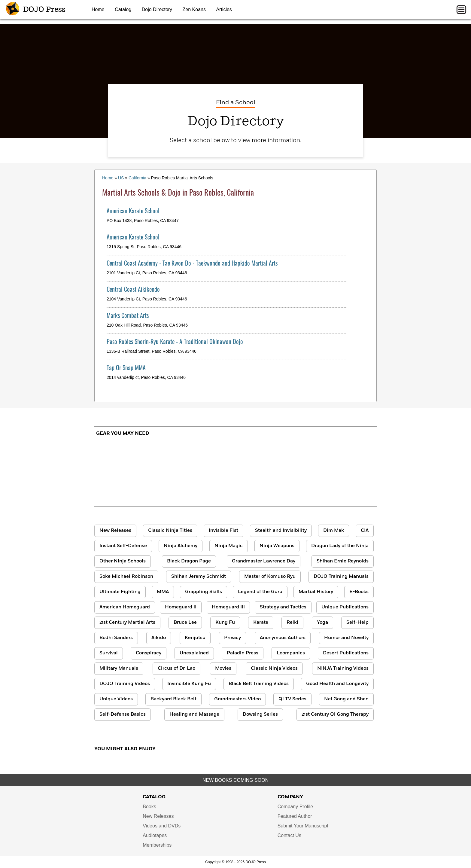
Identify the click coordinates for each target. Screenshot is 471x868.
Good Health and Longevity (337, 684)
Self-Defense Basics (123, 714)
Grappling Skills (204, 592)
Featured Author (295, 816)
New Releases (115, 531)
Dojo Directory (157, 9)
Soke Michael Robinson (126, 577)
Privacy (232, 638)
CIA (365, 531)
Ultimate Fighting (120, 592)
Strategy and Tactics (283, 607)
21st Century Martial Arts (127, 623)
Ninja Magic (229, 546)
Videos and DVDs (162, 826)
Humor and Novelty (346, 638)
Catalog (123, 9)
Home (98, 9)
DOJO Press (36, 10)
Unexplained (194, 653)
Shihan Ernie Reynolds (343, 561)
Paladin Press (243, 653)
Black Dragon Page (189, 561)
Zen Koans (194, 9)
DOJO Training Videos (125, 684)
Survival (109, 653)
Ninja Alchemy (181, 546)
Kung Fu (225, 623)
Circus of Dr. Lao (176, 669)
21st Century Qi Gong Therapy (335, 714)
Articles (224, 9)
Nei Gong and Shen (346, 699)
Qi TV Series (292, 699)
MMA (163, 592)
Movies (223, 669)
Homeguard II (181, 607)
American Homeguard (125, 607)
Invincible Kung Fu (189, 684)
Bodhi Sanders (116, 638)
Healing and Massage (194, 714)
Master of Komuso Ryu (270, 577)
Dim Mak (334, 531)
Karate (261, 623)
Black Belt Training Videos (259, 684)
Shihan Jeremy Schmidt (199, 577)
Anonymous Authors (283, 638)
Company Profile (295, 807)
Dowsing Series (260, 714)
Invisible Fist (223, 531)
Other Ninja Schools (123, 561)
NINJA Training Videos (343, 669)
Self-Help (357, 623)
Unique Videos (116, 699)
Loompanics (291, 653)
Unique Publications (345, 607)
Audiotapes (155, 835)
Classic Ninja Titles (170, 531)
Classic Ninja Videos (274, 669)
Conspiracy (149, 653)
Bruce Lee (185, 623)
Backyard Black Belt (173, 699)
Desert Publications (346, 653)
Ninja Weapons (277, 546)
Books (149, 807)
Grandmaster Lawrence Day (264, 561)
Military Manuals (119, 669)
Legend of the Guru (260, 592)
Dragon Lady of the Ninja (340, 546)
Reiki (292, 623)
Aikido (159, 638)
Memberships (157, 845)
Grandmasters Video (237, 699)
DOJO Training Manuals (341, 577)
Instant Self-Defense (123, 546)
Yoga (322, 623)
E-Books (359, 592)
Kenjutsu (195, 638)
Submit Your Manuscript (303, 826)
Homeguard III (228, 607)
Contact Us (289, 835)
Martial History (316, 592)
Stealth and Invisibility (281, 531)
